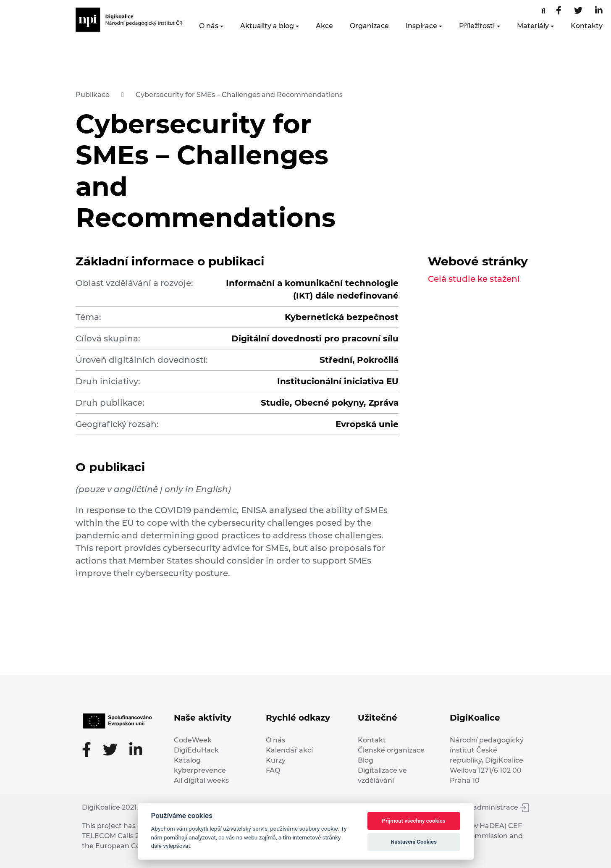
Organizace (369, 26)
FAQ (273, 770)
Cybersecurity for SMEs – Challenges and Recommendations (239, 95)
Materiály (533, 26)
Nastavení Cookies (414, 842)
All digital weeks (201, 780)
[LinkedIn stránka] (599, 11)
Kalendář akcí (289, 750)
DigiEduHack (196, 750)
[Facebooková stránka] (544, 11)
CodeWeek (193, 740)
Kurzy (276, 760)
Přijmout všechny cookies (414, 821)
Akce (324, 26)
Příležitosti (477, 26)
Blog (366, 760)
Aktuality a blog (267, 26)
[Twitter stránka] (578, 11)
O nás (209, 26)
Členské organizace (391, 750)
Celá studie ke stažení (474, 279)
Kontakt (372, 740)
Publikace (93, 95)
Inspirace (421, 26)
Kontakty (587, 26)
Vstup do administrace (485, 807)
